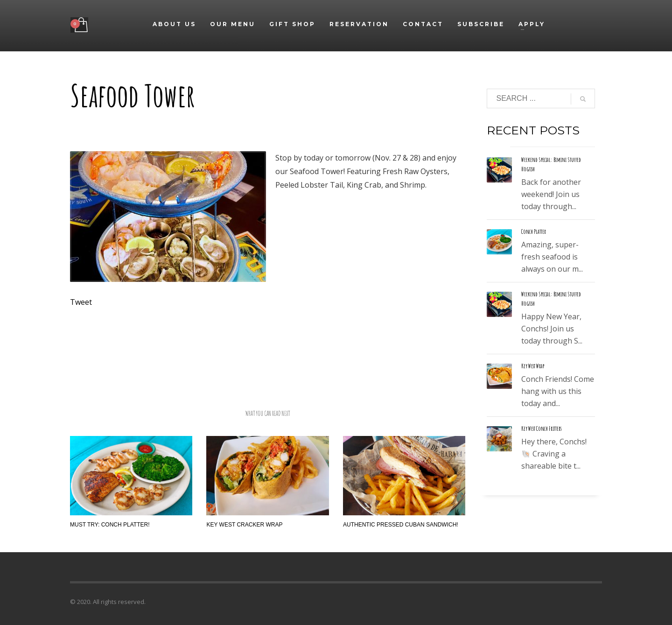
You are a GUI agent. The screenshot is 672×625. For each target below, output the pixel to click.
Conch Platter (534, 232)
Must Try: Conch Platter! (110, 525)
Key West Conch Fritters (541, 428)
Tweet (81, 302)
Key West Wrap (533, 366)
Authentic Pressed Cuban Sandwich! (401, 525)
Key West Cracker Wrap (244, 525)
